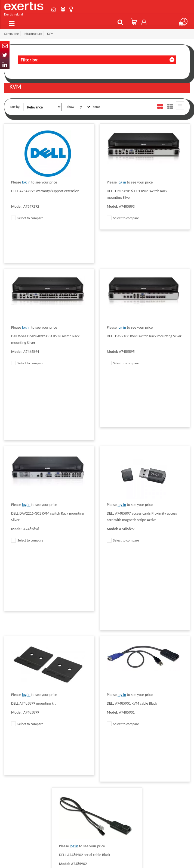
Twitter (5, 55)
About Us (65, 9)
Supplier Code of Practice (120, 730)
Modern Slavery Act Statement (116, 719)
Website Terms (113, 738)
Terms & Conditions (79, 733)
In (5, 65)
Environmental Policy (117, 754)
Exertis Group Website (81, 741)
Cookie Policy (75, 749)
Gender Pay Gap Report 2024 (82, 768)
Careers (108, 746)
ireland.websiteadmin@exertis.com (34, 772)
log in (26, 182)
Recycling (72, 758)
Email (5, 46)
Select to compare (27, 218)
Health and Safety (115, 763)
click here (42, 763)
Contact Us (55, 9)
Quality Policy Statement (82, 725)
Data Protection (76, 717)
